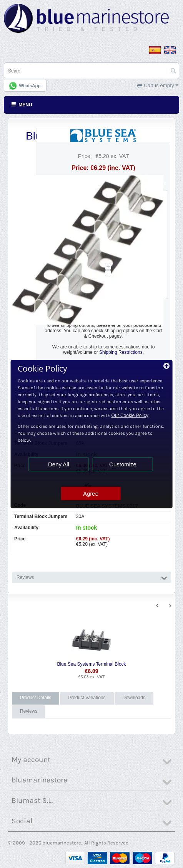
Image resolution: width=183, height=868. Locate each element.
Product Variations (87, 698)
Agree (91, 494)
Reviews (29, 711)
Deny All (59, 464)
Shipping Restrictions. (121, 352)
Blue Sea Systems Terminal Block (91, 664)
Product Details (36, 698)
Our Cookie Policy (130, 415)
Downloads (134, 698)
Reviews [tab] (92, 577)
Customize (123, 464)
